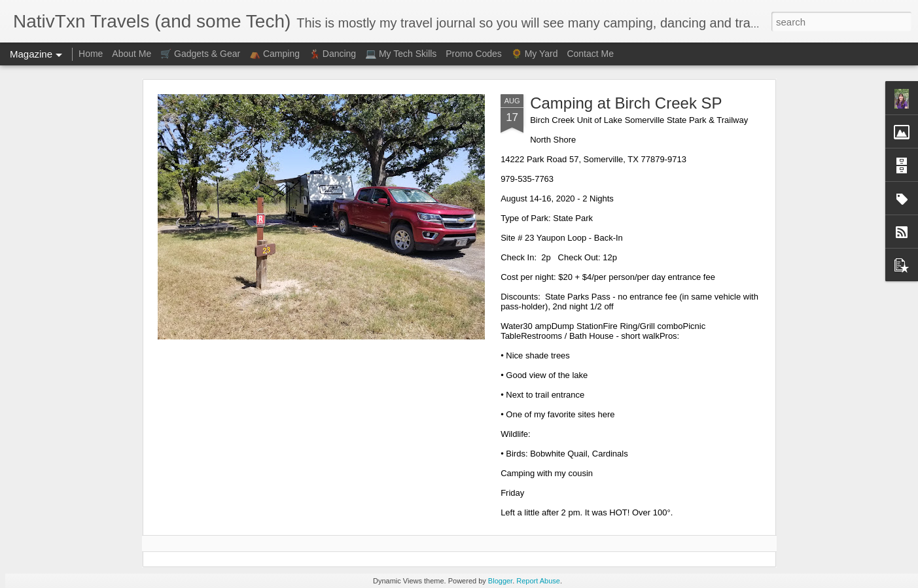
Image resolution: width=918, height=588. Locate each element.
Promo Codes (474, 54)
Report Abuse (538, 581)
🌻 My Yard (535, 54)
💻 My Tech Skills (401, 54)
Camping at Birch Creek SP (626, 103)
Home (91, 54)
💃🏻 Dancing (332, 54)
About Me (132, 54)
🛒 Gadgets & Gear (200, 54)
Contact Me (590, 54)
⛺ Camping (274, 54)
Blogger (500, 581)
